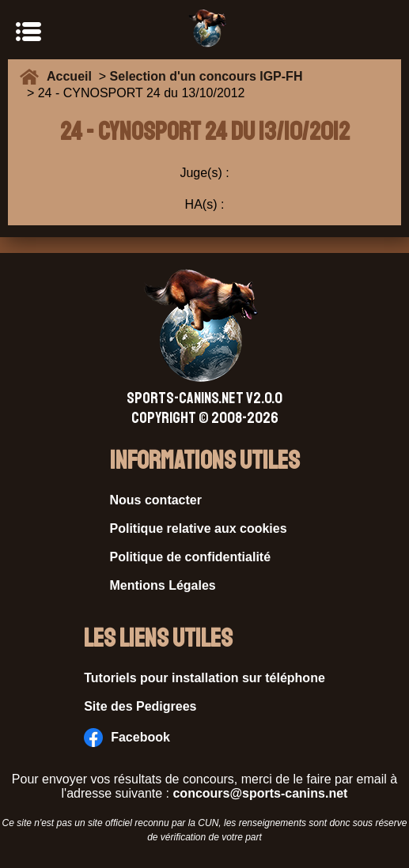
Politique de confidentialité (191, 557)
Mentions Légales (163, 585)
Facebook (127, 738)
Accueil (73, 76)
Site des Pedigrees (140, 706)
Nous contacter (156, 500)
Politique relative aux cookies (199, 528)
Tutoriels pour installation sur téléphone (204, 678)
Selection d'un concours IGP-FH (206, 76)
